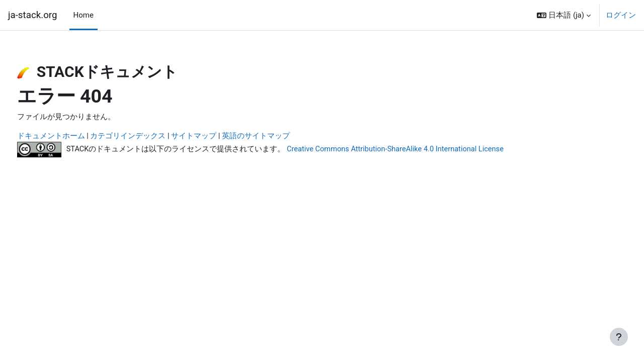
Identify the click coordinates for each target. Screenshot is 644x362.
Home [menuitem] (84, 15)
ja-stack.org (33, 15)
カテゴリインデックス (147, 137)
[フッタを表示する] (619, 337)
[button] (564, 15)
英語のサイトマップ (275, 137)
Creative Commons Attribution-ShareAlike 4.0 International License (418, 149)
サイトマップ (213, 137)
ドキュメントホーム (70, 137)
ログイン (621, 15)
